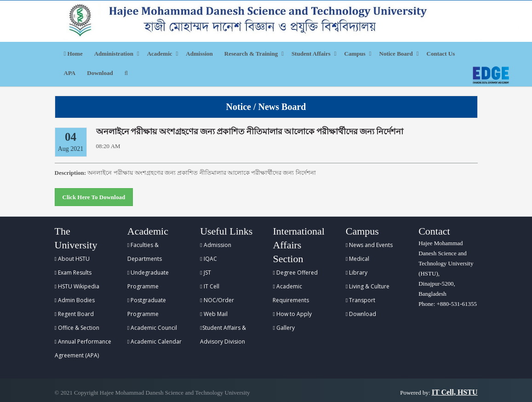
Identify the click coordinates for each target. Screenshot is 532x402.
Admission (199, 54)
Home (73, 54)
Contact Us (441, 54)
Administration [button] (114, 54)
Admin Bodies (75, 300)
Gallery (283, 328)
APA (70, 73)
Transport (360, 300)
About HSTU (72, 259)
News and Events (369, 245)
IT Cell (209, 286)
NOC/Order (217, 300)
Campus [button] (355, 54)
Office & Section (77, 328)
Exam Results (73, 273)
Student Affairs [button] (311, 54)
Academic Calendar (154, 342)
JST (205, 273)
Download (100, 73)
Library (357, 273)
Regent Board (74, 314)
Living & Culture (368, 286)
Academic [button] (160, 54)
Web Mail (214, 314)
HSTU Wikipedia (77, 286)
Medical (358, 259)
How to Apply (292, 314)
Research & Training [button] (251, 54)
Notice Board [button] (396, 54)
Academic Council (152, 328)
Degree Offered (295, 273)
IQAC (208, 259)
